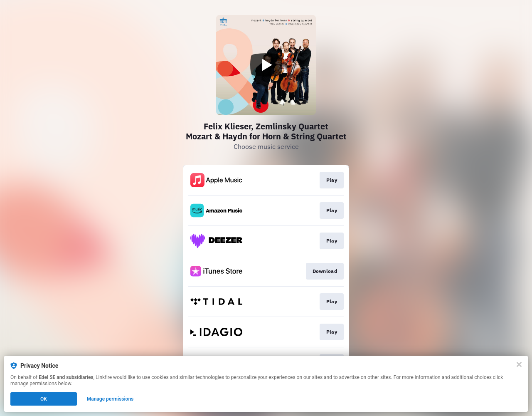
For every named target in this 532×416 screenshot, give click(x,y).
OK (44, 399)
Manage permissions (110, 399)
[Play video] (266, 65)
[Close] (519, 364)
